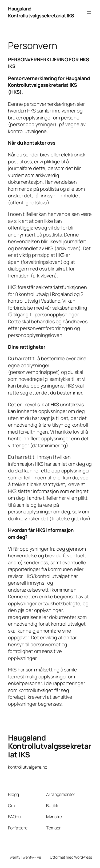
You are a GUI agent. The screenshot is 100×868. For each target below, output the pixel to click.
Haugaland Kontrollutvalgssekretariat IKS (41, 12)
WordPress (83, 857)
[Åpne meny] (89, 12)
